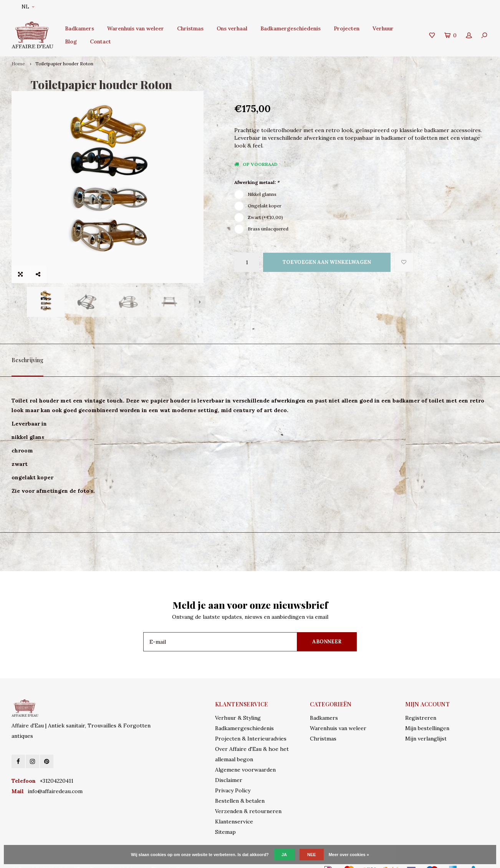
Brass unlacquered (268, 229)
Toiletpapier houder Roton (64, 64)
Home (18, 64)
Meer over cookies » (349, 855)
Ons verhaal (232, 28)
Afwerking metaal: (257, 182)
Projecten (347, 28)
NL (28, 7)
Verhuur (383, 28)
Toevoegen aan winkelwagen (327, 262)
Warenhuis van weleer (136, 28)
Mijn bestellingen (427, 716)
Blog (71, 41)
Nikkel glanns (262, 194)
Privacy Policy (233, 778)
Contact (100, 41)
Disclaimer (229, 767)
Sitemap (225, 819)
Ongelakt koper (265, 206)
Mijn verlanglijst (426, 726)
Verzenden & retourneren (248, 798)
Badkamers (79, 28)
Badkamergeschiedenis (291, 28)
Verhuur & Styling (238, 705)
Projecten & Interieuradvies (251, 726)
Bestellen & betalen (240, 788)
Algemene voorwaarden (245, 757)
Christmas (190, 28)
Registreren (421, 705)
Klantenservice (234, 809)
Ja (284, 855)
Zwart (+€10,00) (265, 217)
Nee (312, 855)
